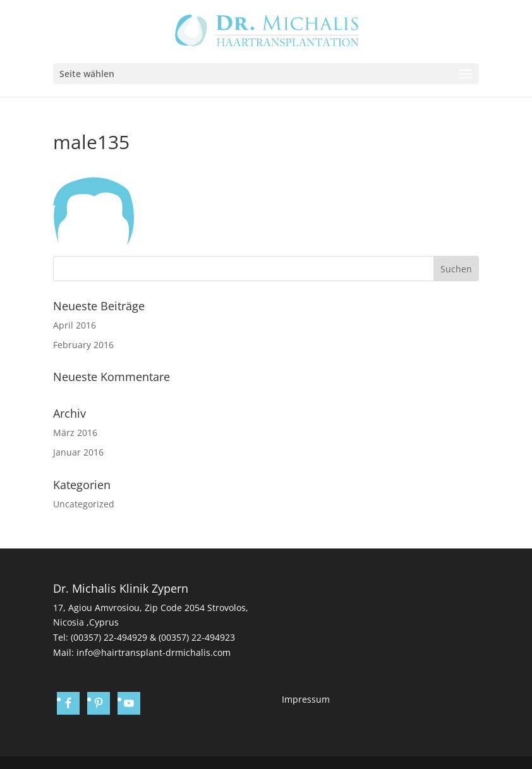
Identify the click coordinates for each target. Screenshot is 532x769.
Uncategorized (84, 504)
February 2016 (83, 345)
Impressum (306, 699)
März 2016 (75, 433)
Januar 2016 (78, 452)
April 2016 (75, 325)
